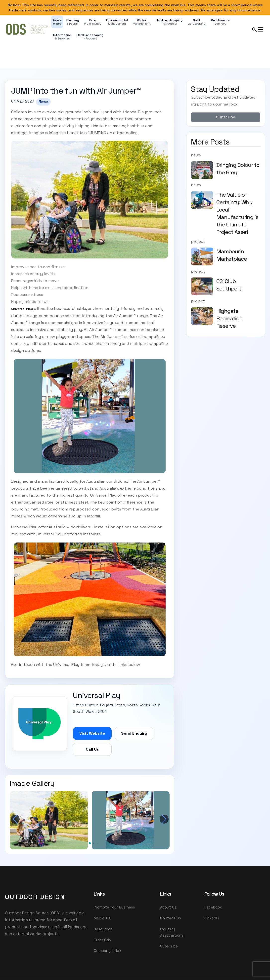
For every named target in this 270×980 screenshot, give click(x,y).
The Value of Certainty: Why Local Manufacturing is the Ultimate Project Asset (237, 213)
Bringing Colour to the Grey (238, 169)
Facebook (213, 907)
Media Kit (102, 918)
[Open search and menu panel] (258, 29)
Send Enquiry (134, 733)
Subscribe (226, 117)
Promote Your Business (114, 907)
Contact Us (171, 918)
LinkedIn (212, 918)
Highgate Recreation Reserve (229, 318)
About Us (168, 907)
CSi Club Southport (229, 285)
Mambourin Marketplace (232, 255)
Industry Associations (172, 933)
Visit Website (92, 733)
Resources (103, 929)
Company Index (108, 952)
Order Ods (102, 941)
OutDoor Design (35, 897)
